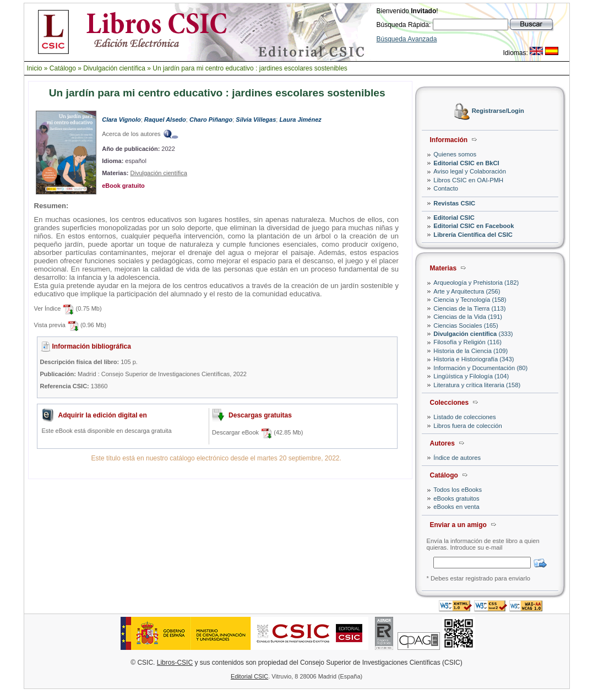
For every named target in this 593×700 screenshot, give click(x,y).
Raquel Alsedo (165, 120)
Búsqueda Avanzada (407, 39)
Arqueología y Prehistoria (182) (476, 283)
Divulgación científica (114, 68)
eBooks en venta (456, 507)
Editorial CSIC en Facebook (474, 226)
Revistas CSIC (454, 203)
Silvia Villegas (256, 120)
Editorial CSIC (454, 218)
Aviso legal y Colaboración (470, 171)
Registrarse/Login (498, 111)
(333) (473, 334)
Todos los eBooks (458, 490)
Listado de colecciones (464, 417)
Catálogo (63, 68)
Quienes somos (455, 154)
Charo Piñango (211, 120)
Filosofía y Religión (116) (467, 342)
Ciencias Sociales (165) (466, 325)
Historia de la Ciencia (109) (470, 351)
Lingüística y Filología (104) (471, 376)
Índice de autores (457, 458)
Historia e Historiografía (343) (474, 359)
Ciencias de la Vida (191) (468, 317)
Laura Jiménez (300, 120)
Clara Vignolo (121, 120)
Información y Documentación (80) (480, 368)
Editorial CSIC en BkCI (466, 163)
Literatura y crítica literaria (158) (477, 385)
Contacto (446, 188)
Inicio (35, 68)
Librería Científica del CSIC (473, 235)
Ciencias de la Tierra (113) (469, 308)
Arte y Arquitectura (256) (467, 291)
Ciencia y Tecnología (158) (470, 300)
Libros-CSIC (175, 663)
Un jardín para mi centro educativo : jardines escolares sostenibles (250, 68)
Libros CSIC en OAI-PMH (468, 180)
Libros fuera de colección (467, 426)
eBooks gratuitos (456, 498)
